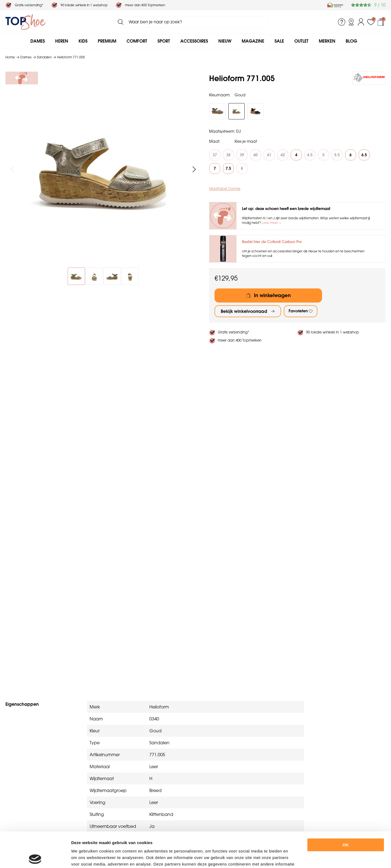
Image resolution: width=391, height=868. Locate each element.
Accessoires (194, 41)
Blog (351, 41)
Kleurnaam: (220, 95)
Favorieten (298, 311)
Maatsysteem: (222, 131)
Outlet (301, 41)
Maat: (215, 141)
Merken (327, 41)
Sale (279, 41)
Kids (83, 41)
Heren (62, 41)
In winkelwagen (272, 295)
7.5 (228, 168)
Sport (164, 41)
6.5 (364, 155)
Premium (107, 41)
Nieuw (225, 41)
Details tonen (298, 857)
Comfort (137, 41)
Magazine (253, 41)
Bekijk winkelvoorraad (244, 311)
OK (346, 810)
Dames (38, 41)
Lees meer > (271, 223)
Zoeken (121, 22)
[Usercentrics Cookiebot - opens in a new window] (35, 857)
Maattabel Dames (225, 189)
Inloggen (361, 22)
